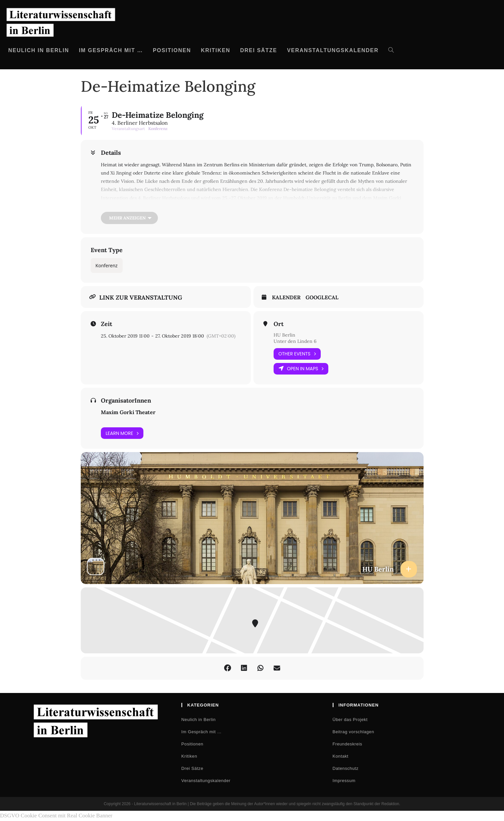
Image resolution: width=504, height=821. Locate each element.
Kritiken (189, 756)
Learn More (122, 433)
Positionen (192, 744)
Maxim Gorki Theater (128, 412)
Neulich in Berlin (198, 720)
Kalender (286, 297)
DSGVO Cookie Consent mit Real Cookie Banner (56, 816)
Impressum (344, 781)
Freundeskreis (347, 744)
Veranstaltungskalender (206, 781)
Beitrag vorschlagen (353, 732)
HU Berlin (284, 335)
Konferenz (107, 265)
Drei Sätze (192, 768)
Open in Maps (301, 369)
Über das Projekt (350, 720)
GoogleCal (322, 297)
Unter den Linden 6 (295, 341)
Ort (279, 324)
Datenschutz (346, 768)
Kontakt (341, 756)
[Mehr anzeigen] (129, 218)
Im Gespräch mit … (201, 732)
